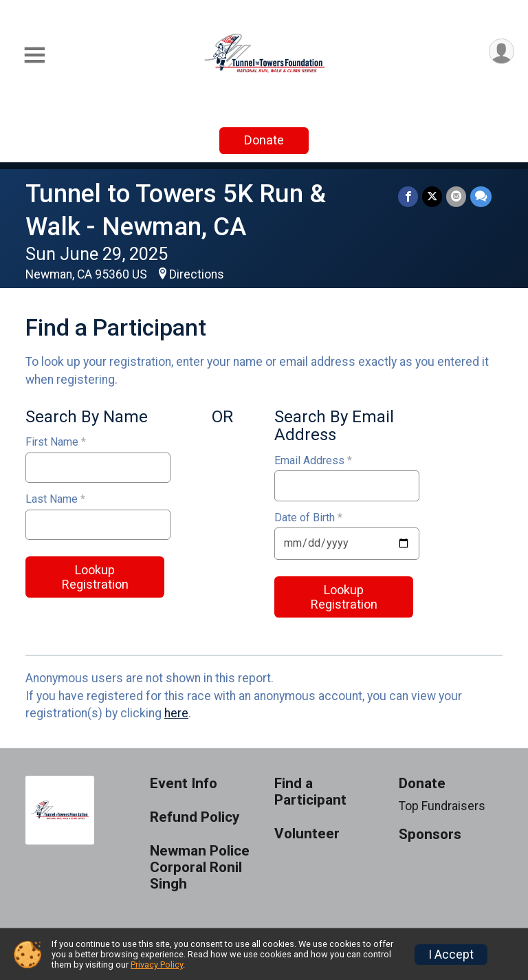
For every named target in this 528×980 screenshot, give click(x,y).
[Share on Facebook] (408, 196)
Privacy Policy (157, 965)
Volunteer (307, 834)
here (176, 713)
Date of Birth (308, 518)
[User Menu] (502, 51)
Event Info (184, 784)
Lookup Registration (95, 577)
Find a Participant (310, 792)
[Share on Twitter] (432, 196)
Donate (264, 140)
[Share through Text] (481, 196)
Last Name (55, 499)
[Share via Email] (456, 196)
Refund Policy (195, 817)
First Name (56, 442)
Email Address (313, 461)
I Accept (451, 955)
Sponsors (430, 835)
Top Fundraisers (442, 806)
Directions (197, 274)
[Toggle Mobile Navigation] (34, 55)
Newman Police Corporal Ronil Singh (200, 868)
